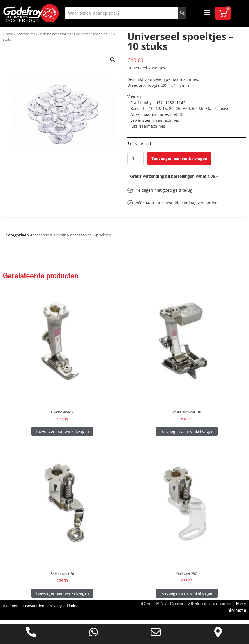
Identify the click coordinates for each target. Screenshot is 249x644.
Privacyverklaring (64, 610)
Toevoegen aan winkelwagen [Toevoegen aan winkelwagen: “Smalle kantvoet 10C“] (187, 436)
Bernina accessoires (55, 38)
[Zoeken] (182, 13)
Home (8, 38)
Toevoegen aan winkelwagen (179, 163)
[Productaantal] (135, 163)
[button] (207, 13)
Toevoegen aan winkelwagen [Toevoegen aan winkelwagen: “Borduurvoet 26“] (62, 597)
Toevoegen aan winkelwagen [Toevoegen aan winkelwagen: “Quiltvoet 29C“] (187, 597)
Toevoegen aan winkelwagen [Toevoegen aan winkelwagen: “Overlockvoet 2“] (62, 436)
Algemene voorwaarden (24, 610)
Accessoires (26, 38)
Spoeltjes (102, 239)
